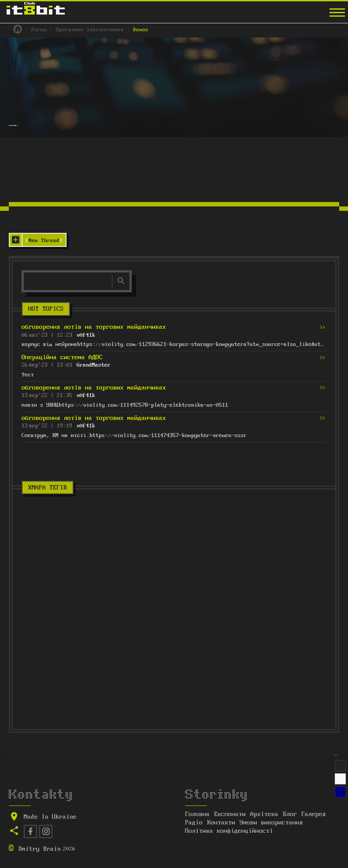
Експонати (230, 814)
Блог (290, 814)
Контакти (221, 823)
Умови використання (271, 823)
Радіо (194, 823)
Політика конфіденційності (229, 831)
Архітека (264, 814)
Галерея (314, 814)
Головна (197, 814)
